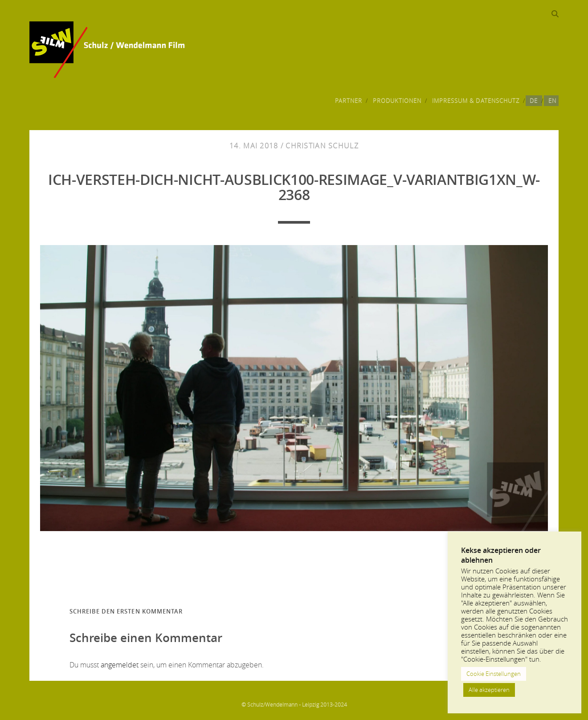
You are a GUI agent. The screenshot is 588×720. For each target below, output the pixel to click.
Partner (349, 101)
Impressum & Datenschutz (476, 101)
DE (534, 101)
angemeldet (120, 665)
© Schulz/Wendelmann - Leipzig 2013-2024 (294, 704)
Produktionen (397, 101)
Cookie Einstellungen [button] (494, 674)
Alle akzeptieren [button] (489, 690)
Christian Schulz (322, 146)
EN (552, 101)
